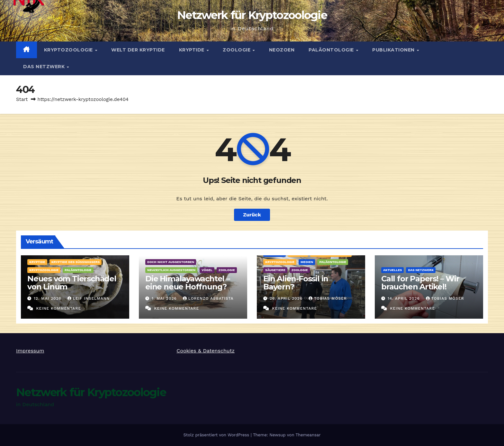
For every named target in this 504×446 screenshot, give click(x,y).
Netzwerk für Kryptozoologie (252, 15)
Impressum (30, 351)
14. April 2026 (405, 298)
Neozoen (282, 50)
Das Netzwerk (45, 67)
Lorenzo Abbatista (208, 298)
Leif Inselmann (89, 298)
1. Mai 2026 (165, 298)
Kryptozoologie (69, 50)
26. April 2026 (287, 298)
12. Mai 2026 (48, 298)
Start (22, 99)
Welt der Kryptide (138, 50)
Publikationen (394, 50)
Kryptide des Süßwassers (76, 262)
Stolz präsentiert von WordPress (217, 435)
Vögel (207, 270)
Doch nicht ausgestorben (171, 262)
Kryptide (193, 50)
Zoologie (237, 50)
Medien (307, 262)
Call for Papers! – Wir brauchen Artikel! (420, 283)
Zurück (252, 215)
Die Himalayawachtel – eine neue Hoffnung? (188, 283)
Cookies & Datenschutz (206, 351)
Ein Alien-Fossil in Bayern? (296, 283)
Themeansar (308, 435)
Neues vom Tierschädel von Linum (72, 283)
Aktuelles (392, 270)
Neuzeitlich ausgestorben (171, 270)
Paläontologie (332, 50)
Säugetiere (275, 270)
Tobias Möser (328, 298)
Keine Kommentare (59, 308)
